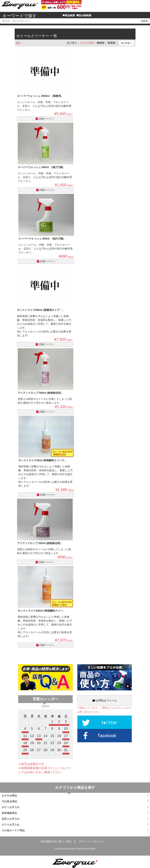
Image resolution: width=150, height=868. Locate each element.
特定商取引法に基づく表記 (56, 841)
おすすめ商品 (75, 795)
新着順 (111, 43)
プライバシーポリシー (91, 841)
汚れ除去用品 (75, 801)
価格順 (101, 43)
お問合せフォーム (105, 700)
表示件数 (126, 43)
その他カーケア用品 (75, 830)
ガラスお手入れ (75, 824)
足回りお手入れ (75, 819)
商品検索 (69, 15)
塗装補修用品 (75, 813)
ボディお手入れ (75, 807)
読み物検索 (84, 15)
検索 (145, 21)
